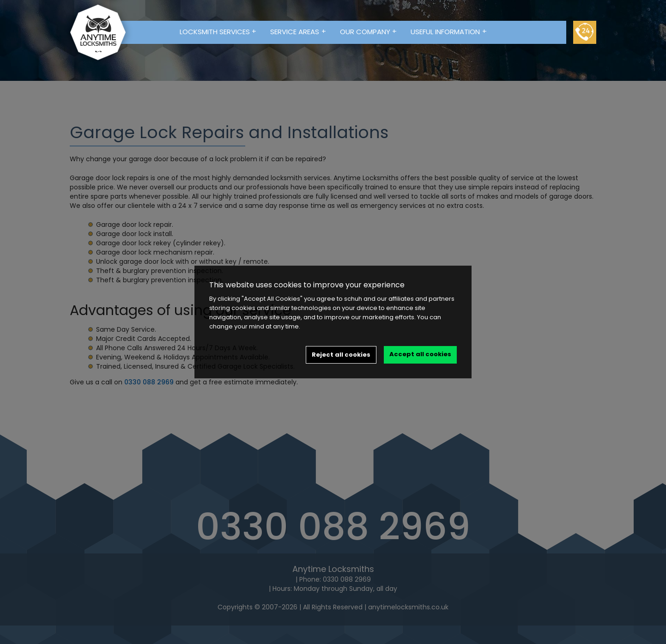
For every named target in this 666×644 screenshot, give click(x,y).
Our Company (369, 31)
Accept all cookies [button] (420, 354)
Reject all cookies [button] (341, 355)
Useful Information (449, 31)
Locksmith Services (218, 31)
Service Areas (298, 31)
